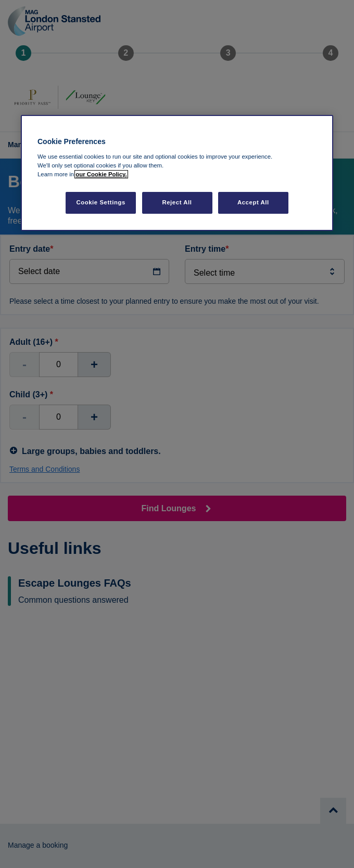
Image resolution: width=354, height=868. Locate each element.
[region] (177, 173)
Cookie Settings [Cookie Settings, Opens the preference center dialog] (101, 202)
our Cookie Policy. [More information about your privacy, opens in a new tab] (101, 174)
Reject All (177, 202)
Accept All (253, 202)
